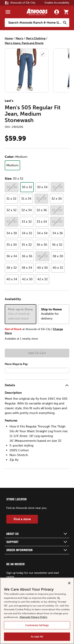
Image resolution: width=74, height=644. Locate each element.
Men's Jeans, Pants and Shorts (24, 43)
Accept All (37, 637)
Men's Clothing (36, 38)
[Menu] (8, 12)
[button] (37, 385)
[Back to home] (37, 12)
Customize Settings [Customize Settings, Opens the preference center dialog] (37, 625)
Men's (19, 38)
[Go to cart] (66, 12)
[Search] (65, 23)
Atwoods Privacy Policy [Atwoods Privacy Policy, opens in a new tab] (33, 617)
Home (9, 38)
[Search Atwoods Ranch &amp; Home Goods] (33, 23)
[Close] (69, 583)
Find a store (22, 519)
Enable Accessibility (57, 3)
